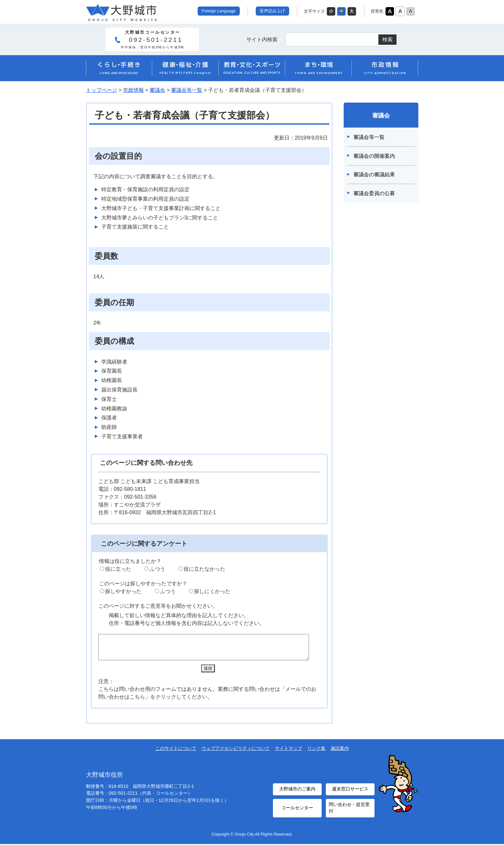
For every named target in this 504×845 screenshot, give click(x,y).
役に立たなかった (204, 569)
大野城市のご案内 (297, 793)
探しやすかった (123, 591)
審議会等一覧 (187, 90)
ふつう (157, 569)
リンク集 (316, 753)
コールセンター (297, 810)
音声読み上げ (272, 11)
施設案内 (340, 753)
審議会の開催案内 (374, 156)
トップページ (102, 90)
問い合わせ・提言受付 (349, 810)
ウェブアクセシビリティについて (236, 753)
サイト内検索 (262, 39)
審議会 (157, 90)
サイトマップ (289, 753)
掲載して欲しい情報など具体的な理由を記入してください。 (179, 615)
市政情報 (133, 90)
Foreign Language (219, 11)
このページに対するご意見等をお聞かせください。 (158, 606)
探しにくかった (212, 591)
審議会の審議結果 (374, 174)
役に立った (118, 569)
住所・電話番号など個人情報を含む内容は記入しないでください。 (187, 623)
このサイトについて (176, 753)
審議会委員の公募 (374, 193)
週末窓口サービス (350, 793)
